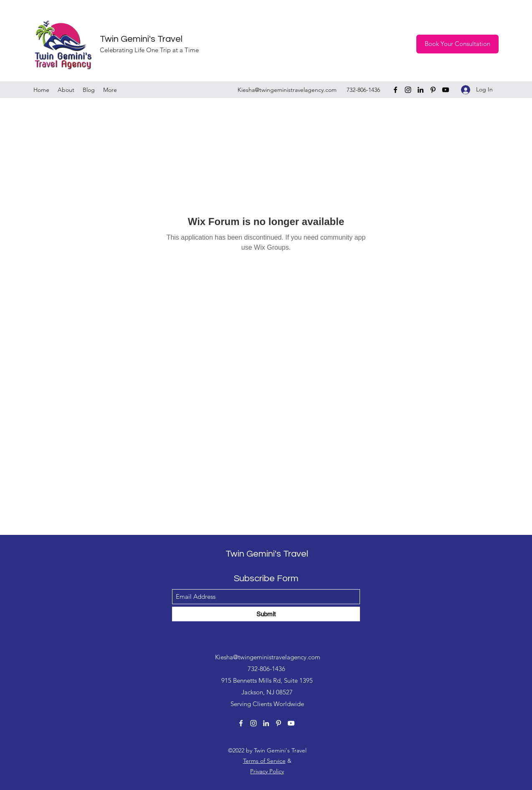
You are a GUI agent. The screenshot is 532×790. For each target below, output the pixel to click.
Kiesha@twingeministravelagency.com (287, 90)
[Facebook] (395, 90)
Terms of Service (264, 761)
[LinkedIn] (421, 90)
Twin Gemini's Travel (141, 39)
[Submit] (266, 614)
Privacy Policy (267, 771)
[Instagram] (408, 90)
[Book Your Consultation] (457, 44)
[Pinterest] (433, 90)
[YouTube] (446, 90)
